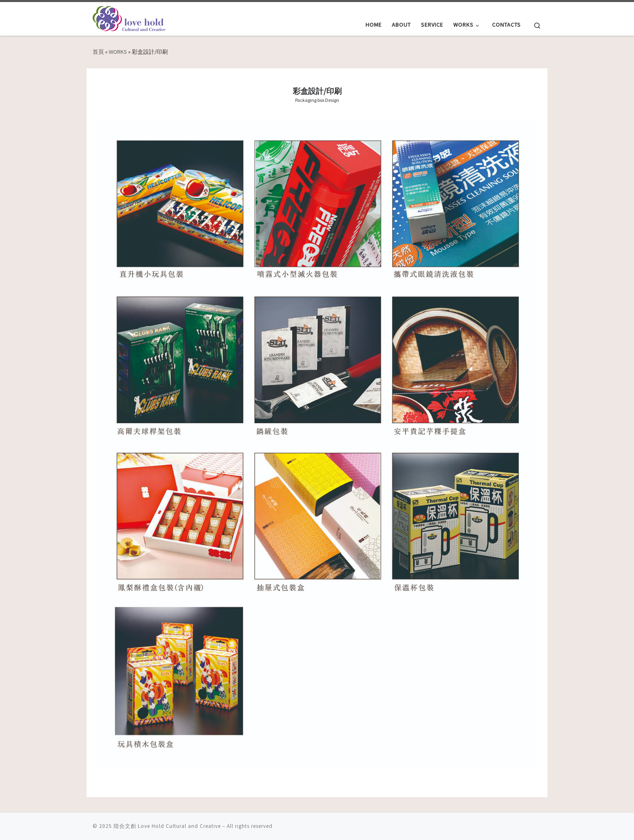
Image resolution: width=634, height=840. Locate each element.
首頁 (98, 52)
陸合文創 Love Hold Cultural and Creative (167, 826)
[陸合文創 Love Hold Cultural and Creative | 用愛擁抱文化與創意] (129, 17)
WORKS (118, 52)
